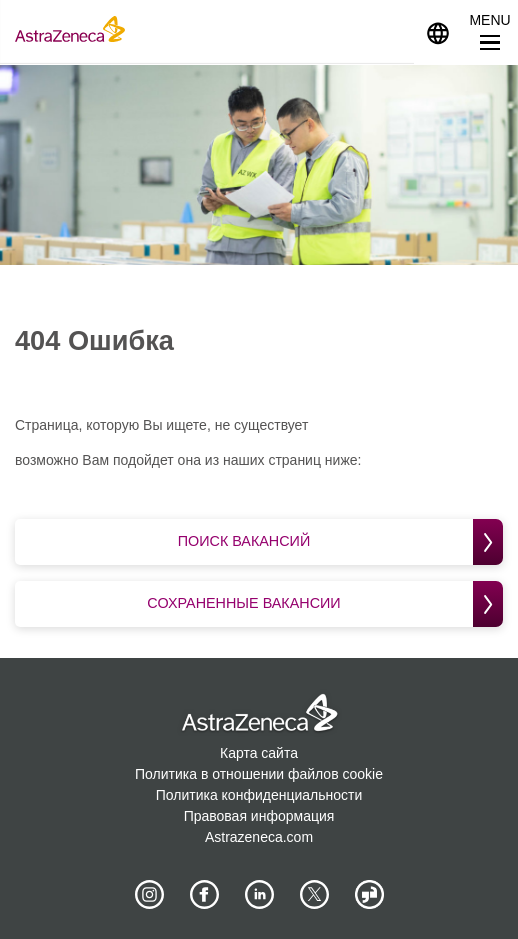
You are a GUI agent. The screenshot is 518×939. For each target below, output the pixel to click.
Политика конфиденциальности (259, 794)
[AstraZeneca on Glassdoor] (369, 894)
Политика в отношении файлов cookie (259, 773)
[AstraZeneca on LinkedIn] (259, 894)
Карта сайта (259, 752)
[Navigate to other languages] (438, 32)
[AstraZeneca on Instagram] (149, 894)
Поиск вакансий (341, 541)
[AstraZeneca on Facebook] (204, 894)
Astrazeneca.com (259, 836)
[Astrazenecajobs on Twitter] (314, 894)
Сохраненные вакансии (326, 602)
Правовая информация (259, 815)
